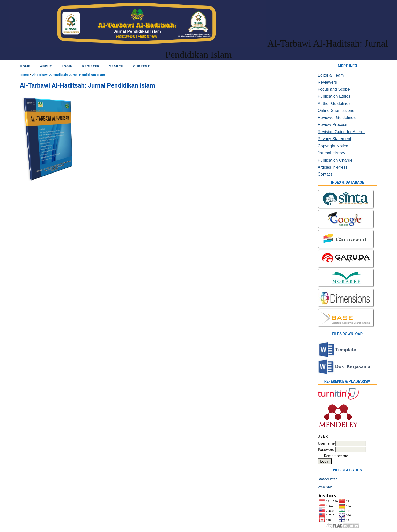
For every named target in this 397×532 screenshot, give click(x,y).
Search (116, 66)
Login (67, 66)
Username (326, 443)
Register (91, 66)
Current (141, 66)
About (46, 66)
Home (25, 66)
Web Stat (325, 487)
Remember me (336, 456)
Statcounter (327, 479)
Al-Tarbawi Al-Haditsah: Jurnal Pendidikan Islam (68, 75)
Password (326, 450)
